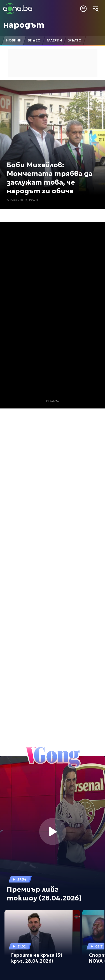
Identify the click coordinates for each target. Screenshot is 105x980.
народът (24, 25)
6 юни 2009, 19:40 (22, 200)
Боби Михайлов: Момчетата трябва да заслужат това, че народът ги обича (50, 178)
